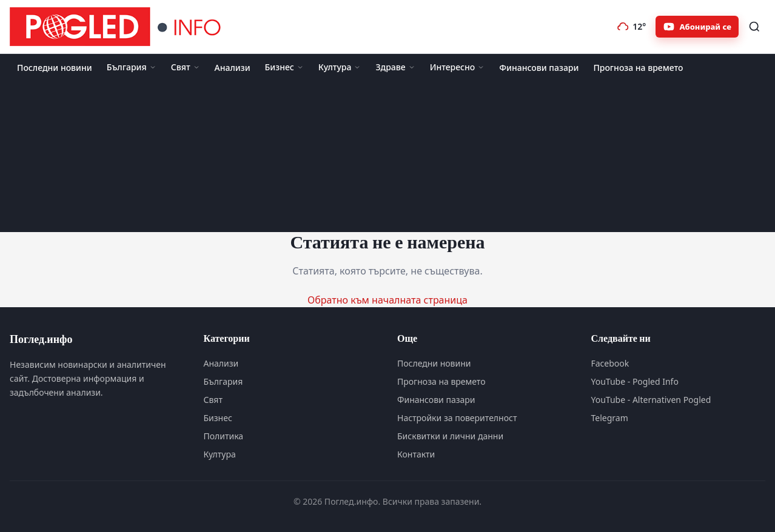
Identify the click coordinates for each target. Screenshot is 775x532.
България (132, 67)
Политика (224, 436)
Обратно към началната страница (387, 300)
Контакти (416, 454)
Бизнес (284, 67)
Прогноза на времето (638, 68)
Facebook (610, 363)
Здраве (395, 67)
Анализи (233, 68)
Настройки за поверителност (457, 418)
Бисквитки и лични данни (450, 436)
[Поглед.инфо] (119, 27)
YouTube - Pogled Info (635, 381)
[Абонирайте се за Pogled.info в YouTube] (697, 27)
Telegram (610, 418)
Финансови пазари (539, 68)
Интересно (458, 67)
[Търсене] (754, 27)
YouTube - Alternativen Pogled (651, 400)
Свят (186, 67)
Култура (340, 67)
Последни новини (55, 68)
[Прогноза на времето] (631, 27)
